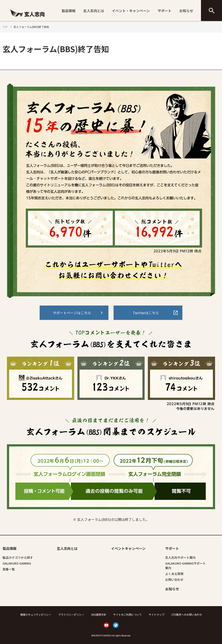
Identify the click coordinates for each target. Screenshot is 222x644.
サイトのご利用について (127, 614)
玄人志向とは (94, 11)
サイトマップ (157, 614)
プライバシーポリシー (71, 614)
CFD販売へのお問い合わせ (187, 614)
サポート (165, 11)
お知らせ (186, 11)
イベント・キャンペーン (131, 11)
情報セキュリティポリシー (36, 614)
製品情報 (69, 11)
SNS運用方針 (99, 614)
